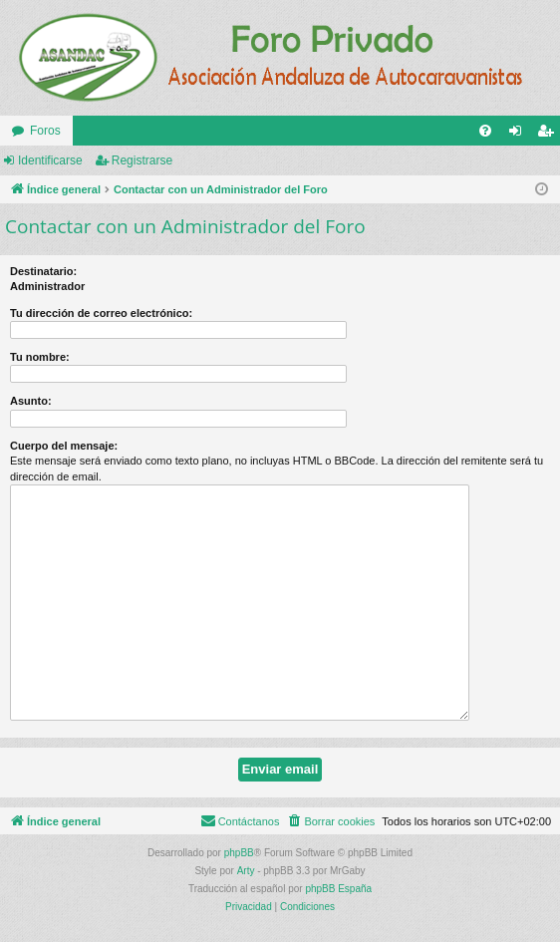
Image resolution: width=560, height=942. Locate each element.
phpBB (239, 853)
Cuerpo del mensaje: (64, 446)
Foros (45, 131)
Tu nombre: (40, 357)
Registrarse (142, 160)
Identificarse (50, 160)
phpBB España (338, 889)
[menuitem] (485, 131)
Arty (246, 871)
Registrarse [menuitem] (550, 135)
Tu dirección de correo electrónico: (101, 313)
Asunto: (31, 401)
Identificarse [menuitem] (520, 135)
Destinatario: (43, 271)
